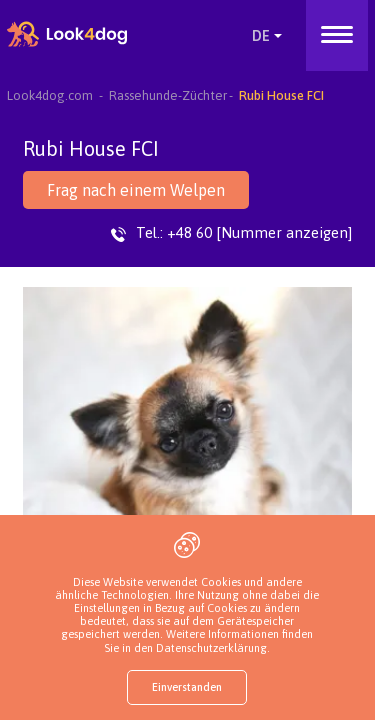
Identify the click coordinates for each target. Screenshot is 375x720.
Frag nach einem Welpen (136, 190)
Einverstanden (187, 687)
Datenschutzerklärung (211, 648)
